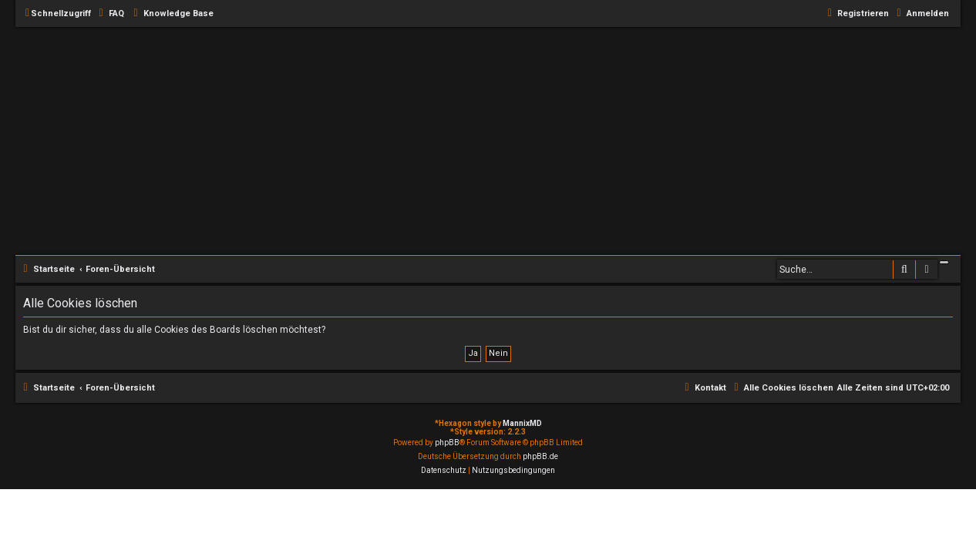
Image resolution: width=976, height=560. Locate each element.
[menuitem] (109, 14)
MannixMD (522, 423)
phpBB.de (540, 456)
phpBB (447, 443)
